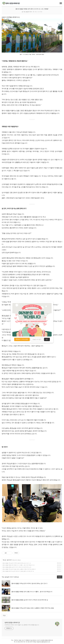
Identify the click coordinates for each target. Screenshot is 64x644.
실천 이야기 (9, 560)
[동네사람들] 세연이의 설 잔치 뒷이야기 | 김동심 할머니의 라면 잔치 (17, 571)
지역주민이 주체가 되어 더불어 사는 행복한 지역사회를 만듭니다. (22, 625)
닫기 (47, 339)
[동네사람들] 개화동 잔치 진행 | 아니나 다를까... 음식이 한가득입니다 (18, 565)
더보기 (60, 577)
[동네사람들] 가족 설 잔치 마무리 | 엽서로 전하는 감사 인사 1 (16, 563)
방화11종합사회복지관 (12, 623)
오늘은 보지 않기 (37, 339)
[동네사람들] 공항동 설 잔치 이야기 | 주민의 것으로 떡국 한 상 (16, 567)
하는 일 (4, 560)
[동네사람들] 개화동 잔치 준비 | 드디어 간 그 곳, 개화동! (32, 9)
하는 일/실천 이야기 (28, 12)
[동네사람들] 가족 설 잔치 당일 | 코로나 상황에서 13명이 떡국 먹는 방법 (18, 569)
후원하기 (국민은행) (22, 339)
